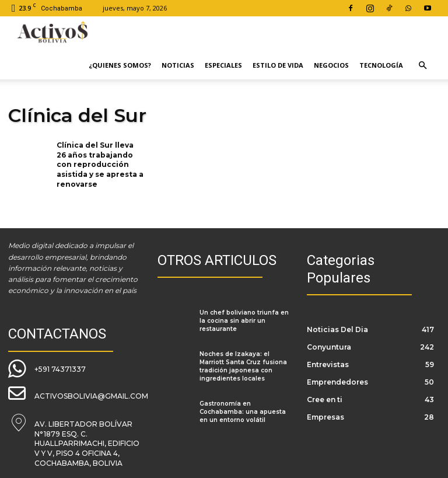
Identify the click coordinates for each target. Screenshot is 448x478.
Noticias (178, 65)
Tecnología (381, 65)
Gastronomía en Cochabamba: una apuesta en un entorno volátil (243, 412)
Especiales (223, 65)
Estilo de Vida (278, 65)
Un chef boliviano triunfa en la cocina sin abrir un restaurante (244, 321)
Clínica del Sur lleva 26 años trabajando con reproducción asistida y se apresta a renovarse (100, 165)
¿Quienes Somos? (120, 65)
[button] (422, 66)
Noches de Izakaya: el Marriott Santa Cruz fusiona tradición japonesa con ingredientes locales (243, 366)
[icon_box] (47, 368)
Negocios (331, 65)
